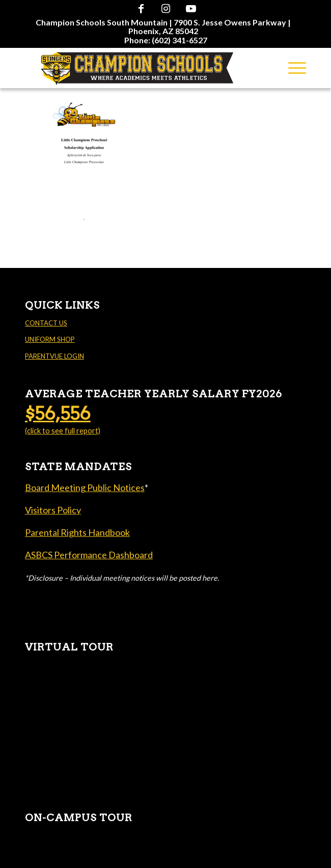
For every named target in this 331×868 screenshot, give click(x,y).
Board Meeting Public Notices (85, 487)
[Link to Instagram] (166, 8)
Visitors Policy (53, 510)
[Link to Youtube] (191, 8)
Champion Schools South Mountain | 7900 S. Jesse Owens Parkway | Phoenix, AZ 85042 (163, 26)
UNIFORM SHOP (50, 339)
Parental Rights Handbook (77, 532)
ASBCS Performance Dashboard (89, 555)
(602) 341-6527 (180, 40)
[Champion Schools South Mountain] (137, 68)
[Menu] (292, 68)
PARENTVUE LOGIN (54, 356)
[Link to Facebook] (141, 8)
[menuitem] (163, 26)
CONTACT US (46, 323)
